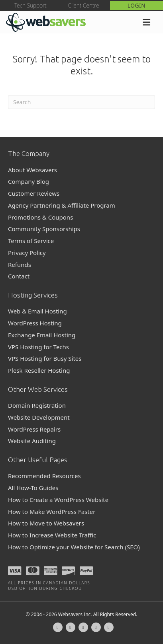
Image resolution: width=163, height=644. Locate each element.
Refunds (20, 265)
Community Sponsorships (44, 229)
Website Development (39, 417)
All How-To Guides (33, 488)
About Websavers (32, 170)
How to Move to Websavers (46, 523)
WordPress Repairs (34, 429)
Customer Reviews (34, 193)
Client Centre (83, 5)
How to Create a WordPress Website (58, 500)
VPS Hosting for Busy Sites (45, 358)
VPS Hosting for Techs (38, 347)
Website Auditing (32, 441)
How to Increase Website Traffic (52, 535)
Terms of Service (31, 241)
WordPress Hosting (35, 323)
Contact (19, 276)
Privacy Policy (27, 253)
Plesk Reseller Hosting (39, 370)
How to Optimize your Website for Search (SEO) (74, 547)
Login (136, 5)
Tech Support (30, 5)
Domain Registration (37, 405)
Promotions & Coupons (40, 217)
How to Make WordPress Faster (52, 512)
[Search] (81, 102)
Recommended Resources (44, 476)
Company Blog (28, 181)
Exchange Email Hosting (42, 335)
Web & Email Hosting (37, 311)
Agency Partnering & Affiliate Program (62, 205)
